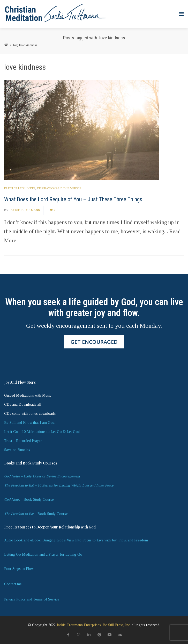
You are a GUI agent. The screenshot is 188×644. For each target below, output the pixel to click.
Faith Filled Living (20, 188)
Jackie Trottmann (25, 210)
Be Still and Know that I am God (29, 423)
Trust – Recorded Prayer (23, 441)
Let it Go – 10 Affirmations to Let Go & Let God (42, 432)
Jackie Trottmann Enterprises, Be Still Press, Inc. (94, 625)
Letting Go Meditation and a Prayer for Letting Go (43, 554)
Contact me (13, 584)
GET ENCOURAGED (94, 342)
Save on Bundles (17, 450)
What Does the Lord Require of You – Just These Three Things (73, 199)
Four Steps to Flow (19, 569)
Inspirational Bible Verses (59, 188)
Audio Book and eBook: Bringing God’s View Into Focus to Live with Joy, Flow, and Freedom (76, 540)
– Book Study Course (29, 500)
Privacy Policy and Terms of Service (32, 599)
